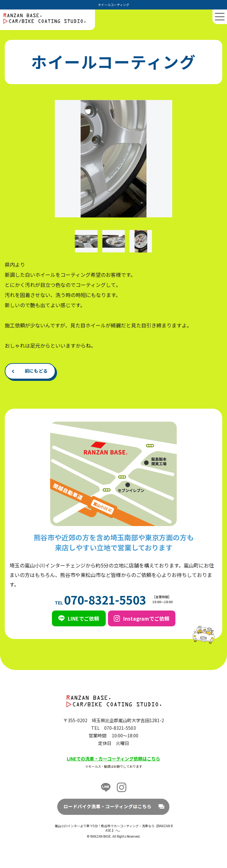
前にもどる (36, 371)
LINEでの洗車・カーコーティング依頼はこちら (113, 759)
